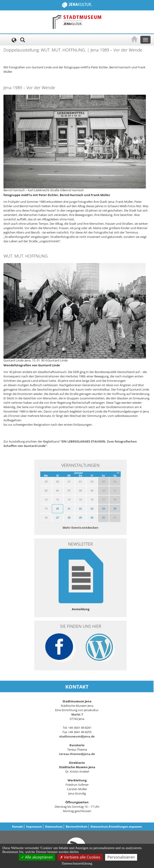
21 (69, 508)
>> (118, 473)
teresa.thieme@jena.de (77, 754)
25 (115, 508)
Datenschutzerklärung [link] (77, 863)
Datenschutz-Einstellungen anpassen (116, 827)
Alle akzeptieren (37, 857)
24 (104, 508)
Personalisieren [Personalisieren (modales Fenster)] (121, 857)
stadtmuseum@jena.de (77, 736)
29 (80, 517)
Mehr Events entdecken (80, 528)
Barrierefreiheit (77, 827)
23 (92, 508)
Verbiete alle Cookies (80, 857)
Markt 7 (77, 714)
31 (104, 517)
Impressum (34, 827)
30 (92, 517)
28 (69, 517)
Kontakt (17, 827)
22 (80, 508)
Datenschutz (54, 827)
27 (57, 517)
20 (57, 508)
